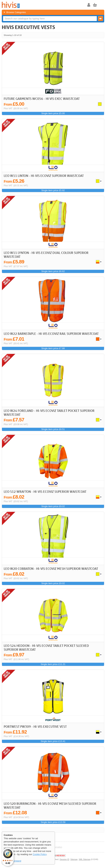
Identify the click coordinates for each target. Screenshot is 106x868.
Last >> (100, 35)
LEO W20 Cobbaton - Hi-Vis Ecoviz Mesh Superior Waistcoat (51, 569)
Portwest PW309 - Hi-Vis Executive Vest (35, 726)
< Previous (91, 35)
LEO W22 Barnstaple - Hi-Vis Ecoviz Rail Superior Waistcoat (51, 334)
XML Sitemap (85, 859)
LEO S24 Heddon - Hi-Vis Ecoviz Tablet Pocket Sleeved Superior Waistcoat (46, 648)
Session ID (64, 859)
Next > (95, 35)
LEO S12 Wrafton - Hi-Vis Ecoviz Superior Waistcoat (45, 492)
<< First (86, 35)
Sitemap (74, 859)
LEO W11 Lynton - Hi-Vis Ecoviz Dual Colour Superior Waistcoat (46, 255)
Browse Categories (16, 12)
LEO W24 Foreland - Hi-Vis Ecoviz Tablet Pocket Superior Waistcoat (49, 413)
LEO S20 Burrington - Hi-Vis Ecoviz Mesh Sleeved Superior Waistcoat (50, 805)
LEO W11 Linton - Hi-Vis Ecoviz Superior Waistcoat (44, 176)
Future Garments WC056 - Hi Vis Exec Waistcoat (42, 99)
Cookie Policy (40, 854)
